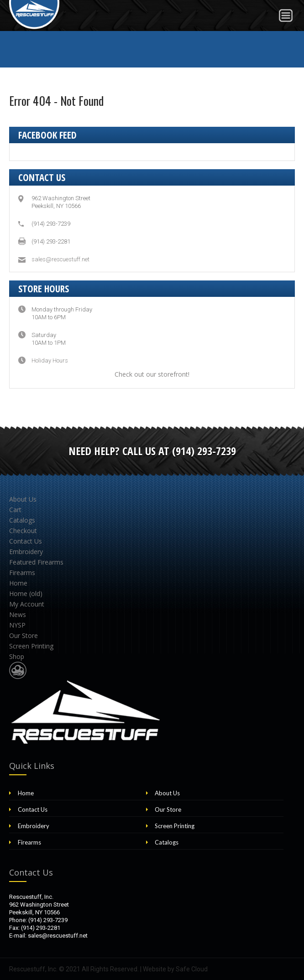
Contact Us (26, 541)
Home (18, 583)
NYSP (17, 625)
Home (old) (26, 594)
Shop (17, 656)
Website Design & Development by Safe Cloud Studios (18, 670)
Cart (15, 510)
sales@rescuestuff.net (60, 259)
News (18, 614)
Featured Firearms (36, 562)
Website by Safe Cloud (175, 969)
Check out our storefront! (152, 374)
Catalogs (22, 520)
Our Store (24, 635)
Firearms (22, 573)
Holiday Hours (50, 360)
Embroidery (26, 552)
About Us (23, 499)
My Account (27, 604)
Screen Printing (31, 646)
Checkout (23, 531)
